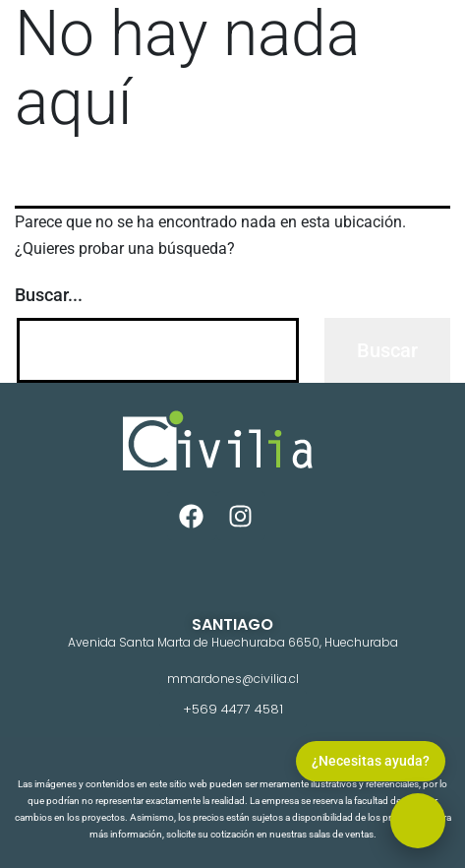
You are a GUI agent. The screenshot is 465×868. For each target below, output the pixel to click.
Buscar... (49, 295)
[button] (418, 821)
